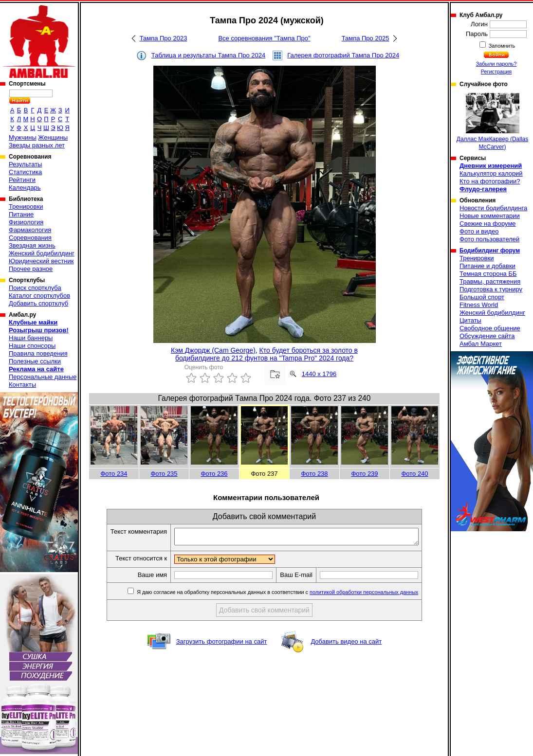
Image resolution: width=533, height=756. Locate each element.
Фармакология (30, 230)
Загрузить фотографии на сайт (222, 644)
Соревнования (30, 238)
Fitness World (479, 305)
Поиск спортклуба (35, 288)
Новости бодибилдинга (493, 208)
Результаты (25, 164)
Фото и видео (479, 231)
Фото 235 (164, 474)
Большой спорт (482, 297)
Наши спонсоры (32, 346)
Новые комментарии (490, 216)
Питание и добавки (487, 266)
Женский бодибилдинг (42, 253)
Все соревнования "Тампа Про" (264, 38)
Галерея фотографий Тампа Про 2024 (343, 55)
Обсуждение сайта (487, 336)
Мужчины (23, 137)
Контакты (22, 385)
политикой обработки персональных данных (378, 595)
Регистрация (496, 72)
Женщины (53, 137)
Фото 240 (414, 474)
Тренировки (26, 207)
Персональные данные (43, 377)
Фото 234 (114, 474)
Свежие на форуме (488, 224)
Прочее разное (31, 269)
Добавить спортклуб (38, 303)
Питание (21, 214)
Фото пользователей (489, 239)
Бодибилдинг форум (490, 251)
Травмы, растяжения (490, 281)
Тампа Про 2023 (164, 38)
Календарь (25, 188)
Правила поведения (38, 353)
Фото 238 (314, 474)
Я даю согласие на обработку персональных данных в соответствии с (291, 595)
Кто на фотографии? (490, 181)
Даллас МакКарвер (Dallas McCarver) (492, 122)
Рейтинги (22, 180)
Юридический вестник (41, 261)
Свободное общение (490, 328)
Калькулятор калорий (491, 173)
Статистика (25, 172)
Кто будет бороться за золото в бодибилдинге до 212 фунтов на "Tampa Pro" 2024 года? (266, 354)
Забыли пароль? (496, 64)
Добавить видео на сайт (346, 644)
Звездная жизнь (32, 245)
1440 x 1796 (319, 374)
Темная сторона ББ (488, 274)
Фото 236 (214, 474)
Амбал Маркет (481, 344)
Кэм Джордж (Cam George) (213, 350)
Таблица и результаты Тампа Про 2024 (208, 55)
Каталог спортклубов (39, 296)
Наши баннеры (31, 338)
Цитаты (470, 320)
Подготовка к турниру (491, 289)
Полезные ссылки (35, 361)
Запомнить (501, 46)
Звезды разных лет (37, 145)
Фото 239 (364, 474)
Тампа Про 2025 (366, 38)
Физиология (26, 222)
